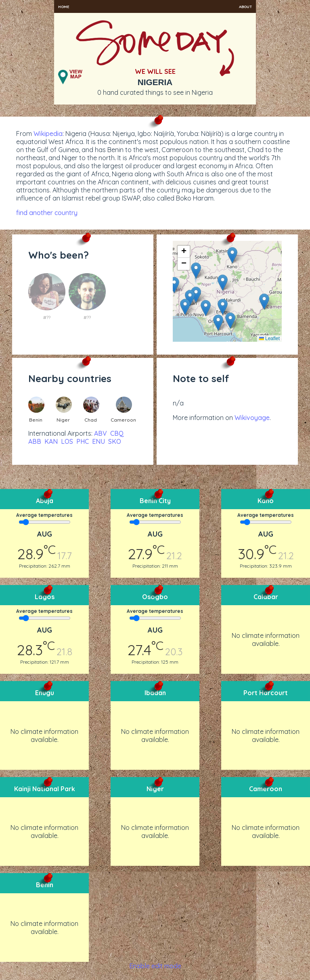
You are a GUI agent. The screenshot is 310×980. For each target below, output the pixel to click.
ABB (35, 441)
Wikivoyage (252, 418)
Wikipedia (48, 134)
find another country (47, 213)
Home (64, 6)
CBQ (117, 433)
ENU (98, 441)
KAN (51, 441)
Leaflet (269, 339)
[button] (223, 283)
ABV (101, 433)
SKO (115, 441)
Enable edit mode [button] (155, 966)
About (245, 6)
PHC (83, 441)
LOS (67, 441)
